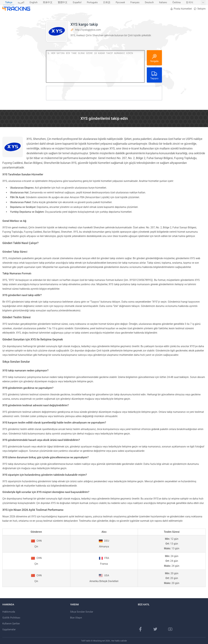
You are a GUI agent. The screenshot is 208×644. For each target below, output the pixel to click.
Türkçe (9, 2)
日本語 (107, 2)
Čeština (177, 2)
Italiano (163, 2)
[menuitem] (9, 3)
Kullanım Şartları (11, 624)
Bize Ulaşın (76, 618)
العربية (21, 2)
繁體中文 (63, 2)
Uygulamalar (9, 629)
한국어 (190, 2)
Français (135, 2)
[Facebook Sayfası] (140, 629)
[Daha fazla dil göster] (203, 3)
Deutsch (149, 2)
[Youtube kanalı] (170, 629)
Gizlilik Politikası (11, 618)
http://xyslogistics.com (88, 30)
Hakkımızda (9, 612)
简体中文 (48, 2)
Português (92, 2)
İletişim (200, 9)
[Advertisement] (104, 93)
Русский (120, 2)
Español (77, 2)
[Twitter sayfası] (155, 629)
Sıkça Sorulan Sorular (82, 612)
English (34, 2)
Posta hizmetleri (181, 9)
